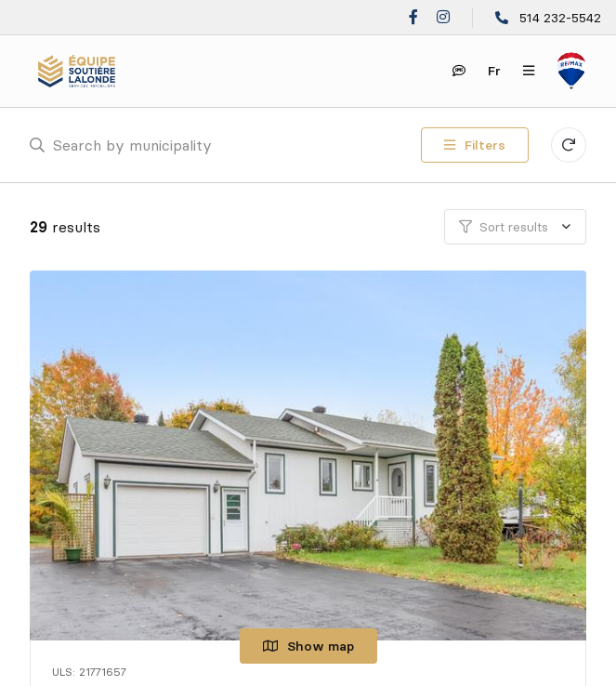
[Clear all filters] (569, 145)
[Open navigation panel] (529, 71)
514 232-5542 (560, 18)
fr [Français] (494, 71)
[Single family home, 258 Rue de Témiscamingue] (311, 455)
